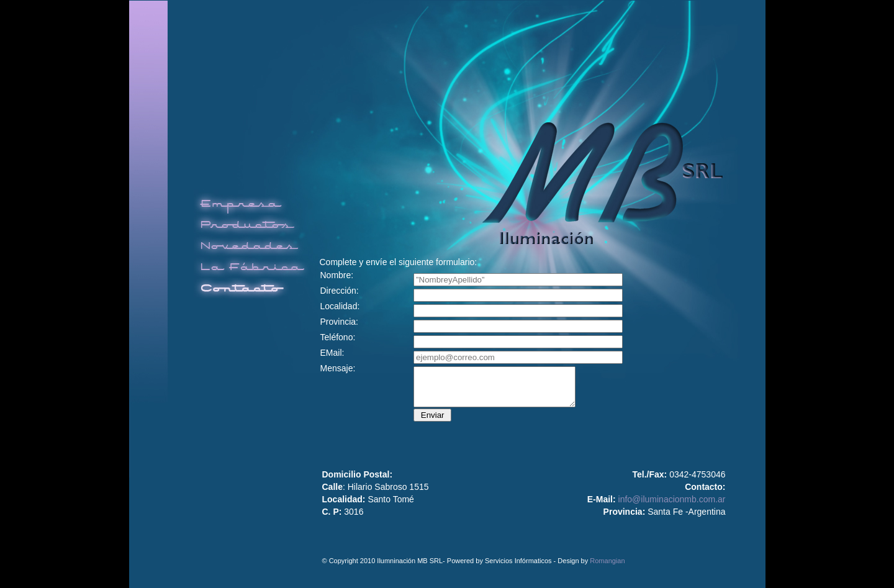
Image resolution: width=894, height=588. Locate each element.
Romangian (607, 561)
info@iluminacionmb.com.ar (672, 499)
